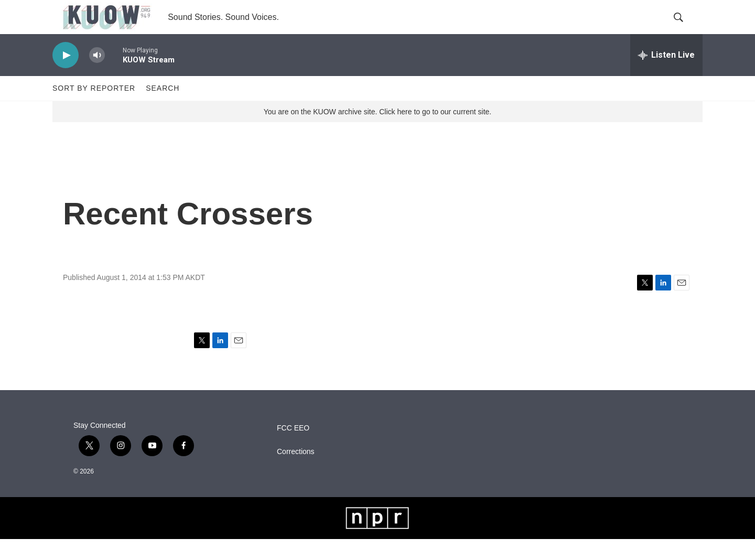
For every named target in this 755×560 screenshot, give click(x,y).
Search (163, 109)
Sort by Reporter (94, 109)
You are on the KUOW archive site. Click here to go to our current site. (377, 133)
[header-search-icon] (686, 28)
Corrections (296, 473)
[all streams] (666, 76)
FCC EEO (293, 449)
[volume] (97, 76)
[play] (66, 76)
